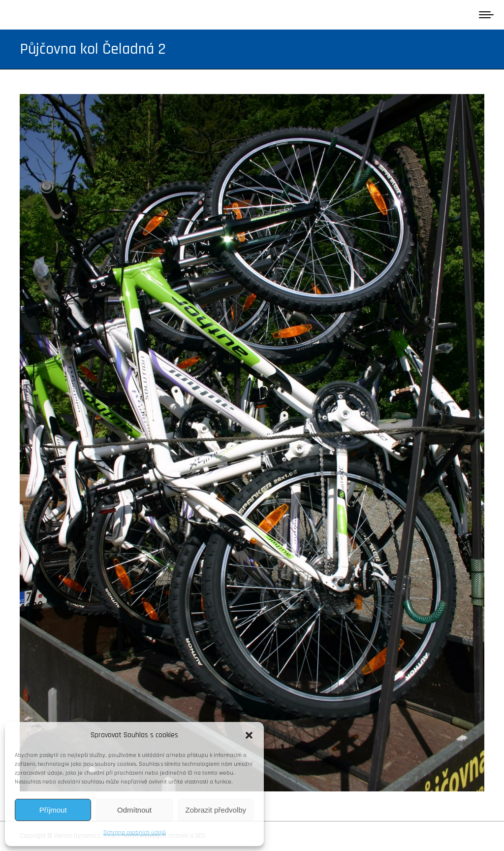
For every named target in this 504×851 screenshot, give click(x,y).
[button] (249, 735)
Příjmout (53, 810)
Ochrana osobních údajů (135, 833)
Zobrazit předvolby (216, 810)
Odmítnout (134, 810)
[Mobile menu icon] (486, 15)
